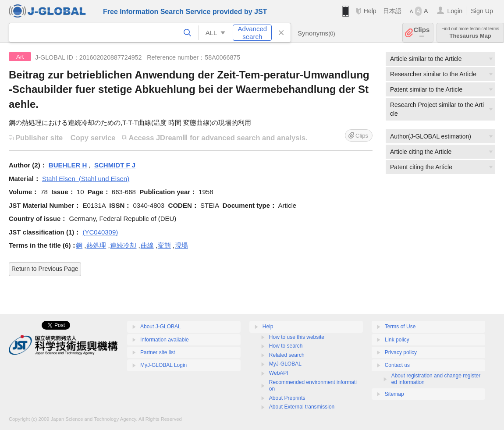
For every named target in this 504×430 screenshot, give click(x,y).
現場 (181, 245)
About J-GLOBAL (161, 327)
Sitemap (394, 394)
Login (455, 11)
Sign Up (482, 11)
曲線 (147, 245)
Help (370, 11)
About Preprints (287, 398)
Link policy (397, 340)
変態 (164, 245)
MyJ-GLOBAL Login (163, 365)
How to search (286, 346)
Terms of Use (400, 327)
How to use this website (297, 337)
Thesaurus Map (470, 33)
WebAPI (279, 373)
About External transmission (302, 407)
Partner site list (158, 352)
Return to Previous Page (45, 269)
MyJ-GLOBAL (285, 364)
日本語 (392, 11)
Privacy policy (401, 352)
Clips (422, 33)
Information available (165, 340)
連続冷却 (123, 245)
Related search (287, 355)
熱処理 (96, 245)
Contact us (397, 365)
